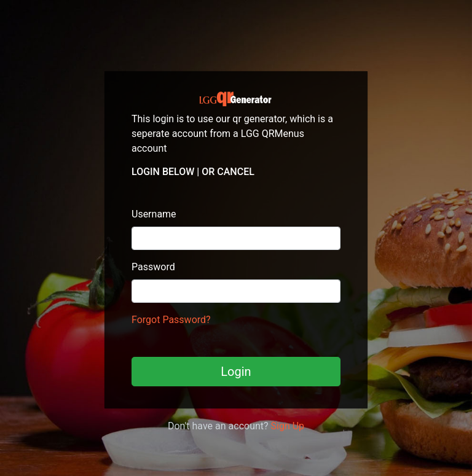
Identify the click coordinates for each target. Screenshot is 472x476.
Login (236, 372)
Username (154, 214)
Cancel (236, 172)
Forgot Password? (171, 320)
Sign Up (288, 426)
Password (153, 267)
